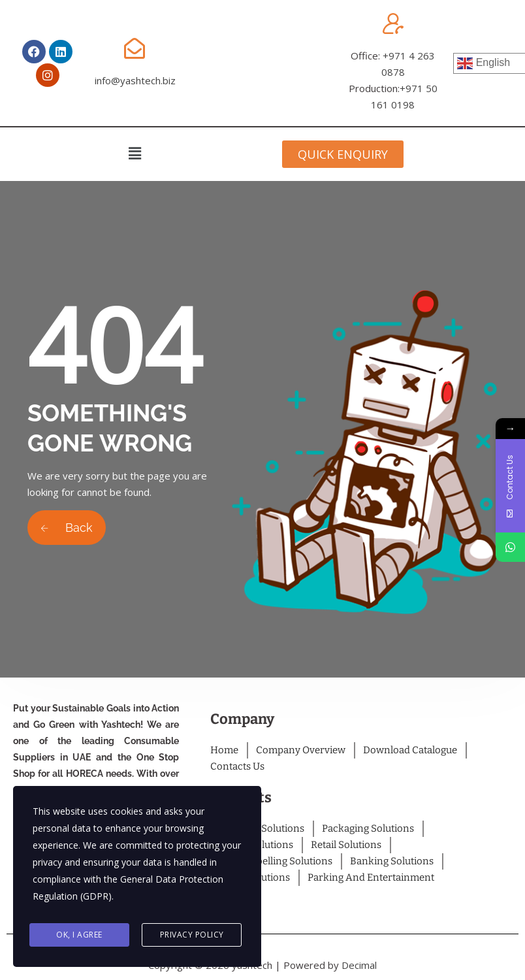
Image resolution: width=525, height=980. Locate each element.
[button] (135, 153)
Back (67, 528)
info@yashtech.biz (135, 80)
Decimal (359, 965)
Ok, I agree (79, 935)
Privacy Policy (192, 935)
